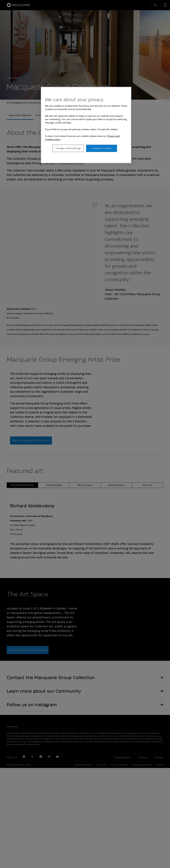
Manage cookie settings (68, 148)
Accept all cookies (102, 148)
